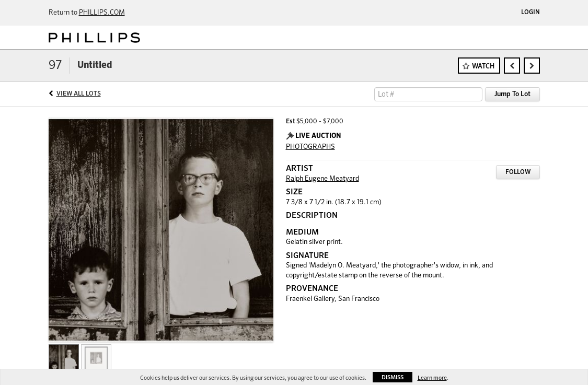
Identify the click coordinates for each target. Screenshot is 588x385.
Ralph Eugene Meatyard (322, 179)
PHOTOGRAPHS (310, 147)
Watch (483, 67)
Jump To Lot (512, 94)
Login (531, 13)
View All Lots (79, 94)
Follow (518, 172)
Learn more (432, 378)
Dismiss (393, 377)
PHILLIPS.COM (102, 13)
